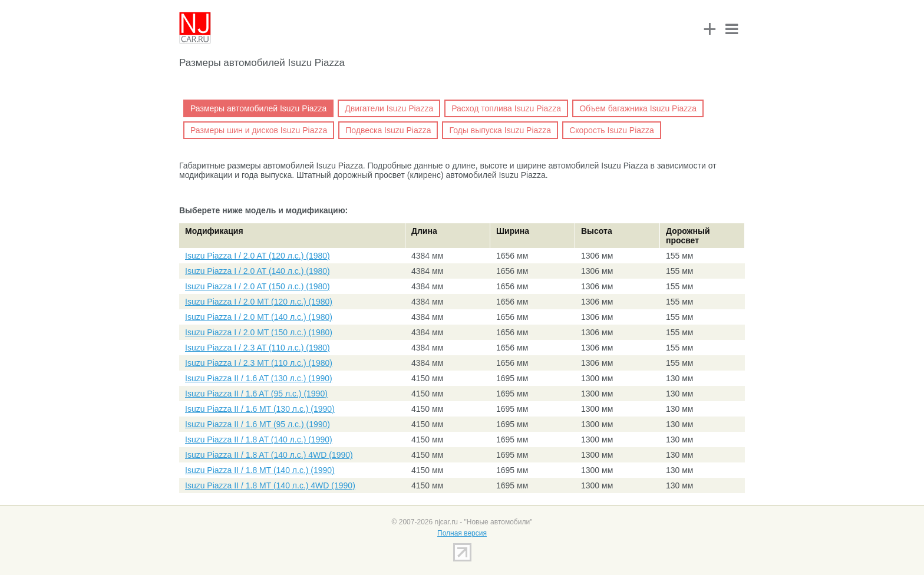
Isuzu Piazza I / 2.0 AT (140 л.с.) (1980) (258, 271)
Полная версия (462, 533)
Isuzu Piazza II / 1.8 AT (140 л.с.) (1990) (259, 439)
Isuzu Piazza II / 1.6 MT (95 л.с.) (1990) (258, 424)
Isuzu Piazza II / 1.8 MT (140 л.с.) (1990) (260, 470)
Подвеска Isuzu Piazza (388, 130)
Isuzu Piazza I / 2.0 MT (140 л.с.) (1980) (259, 317)
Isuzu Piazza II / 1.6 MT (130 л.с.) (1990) (260, 409)
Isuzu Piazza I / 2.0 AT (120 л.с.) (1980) (258, 256)
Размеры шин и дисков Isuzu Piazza (259, 130)
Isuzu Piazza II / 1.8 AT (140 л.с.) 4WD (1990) (269, 455)
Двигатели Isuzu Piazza (389, 108)
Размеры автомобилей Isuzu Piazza (258, 108)
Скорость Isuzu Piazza (612, 130)
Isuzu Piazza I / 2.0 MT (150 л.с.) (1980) (259, 332)
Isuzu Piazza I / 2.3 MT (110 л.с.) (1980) (259, 363)
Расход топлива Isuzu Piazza (506, 108)
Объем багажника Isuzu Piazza (638, 108)
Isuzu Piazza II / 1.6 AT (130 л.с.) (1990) (259, 378)
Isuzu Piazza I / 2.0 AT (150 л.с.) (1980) (258, 286)
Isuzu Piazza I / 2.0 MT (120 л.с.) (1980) (259, 302)
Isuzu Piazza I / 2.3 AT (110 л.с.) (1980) (258, 348)
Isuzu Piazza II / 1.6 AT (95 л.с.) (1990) (256, 394)
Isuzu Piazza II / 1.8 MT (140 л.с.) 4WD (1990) (270, 485)
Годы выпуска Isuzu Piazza (500, 130)
